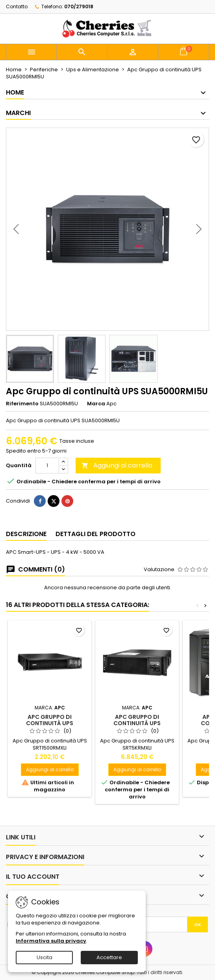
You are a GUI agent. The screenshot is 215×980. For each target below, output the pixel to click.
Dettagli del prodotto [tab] (95, 534)
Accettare (109, 957)
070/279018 (79, 6)
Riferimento (22, 404)
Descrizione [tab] (26, 534)
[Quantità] (47, 466)
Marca (96, 404)
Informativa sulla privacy (51, 941)
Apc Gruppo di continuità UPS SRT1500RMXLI (50, 723)
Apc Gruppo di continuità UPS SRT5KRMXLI (137, 723)
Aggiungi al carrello (117, 465)
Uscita (44, 957)
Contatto (17, 6)
